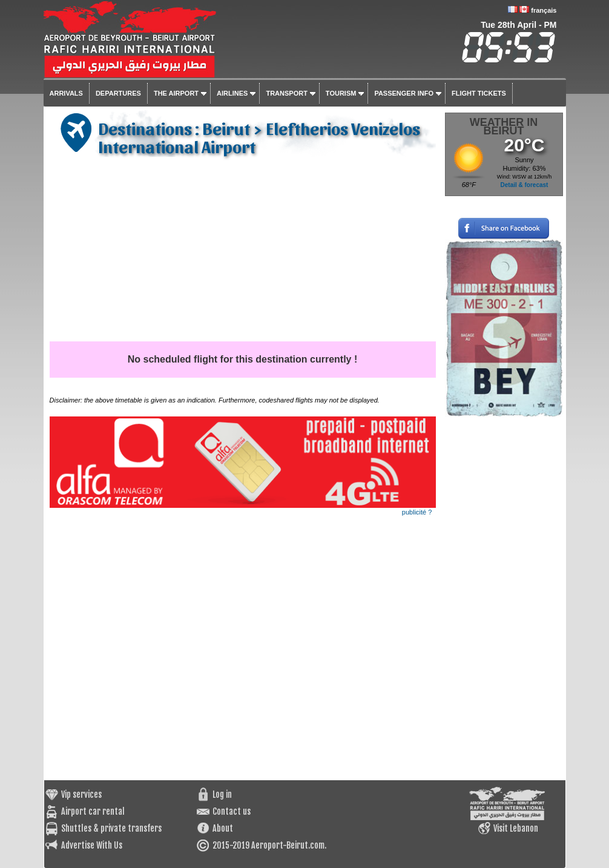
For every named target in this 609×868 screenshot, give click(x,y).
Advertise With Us (92, 845)
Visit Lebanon (516, 828)
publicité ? (417, 512)
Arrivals (66, 93)
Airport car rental (93, 811)
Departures (118, 93)
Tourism (341, 93)
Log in (222, 794)
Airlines (232, 93)
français (544, 10)
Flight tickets (479, 93)
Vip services (81, 794)
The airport (176, 93)
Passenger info (404, 93)
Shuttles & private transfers (111, 828)
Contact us (232, 811)
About (223, 828)
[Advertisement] (243, 251)
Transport (286, 93)
